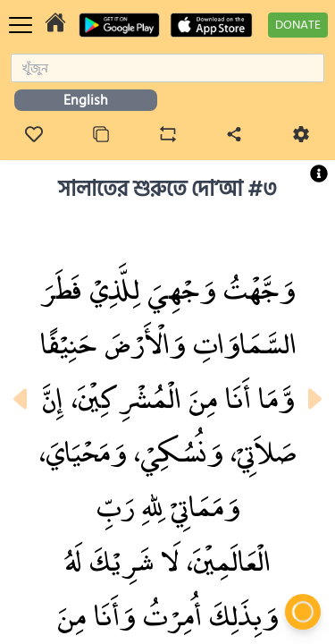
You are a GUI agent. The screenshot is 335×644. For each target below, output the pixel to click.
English (86, 100)
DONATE (298, 25)
